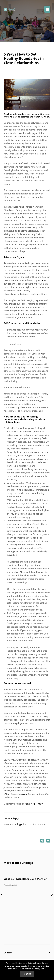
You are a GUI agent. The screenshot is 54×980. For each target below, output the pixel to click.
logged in (22, 824)
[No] (50, 970)
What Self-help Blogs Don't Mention (26, 879)
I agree (27, 974)
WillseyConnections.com (16, 794)
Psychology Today (34, 804)
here (43, 280)
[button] (47, 9)
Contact (8, 953)
